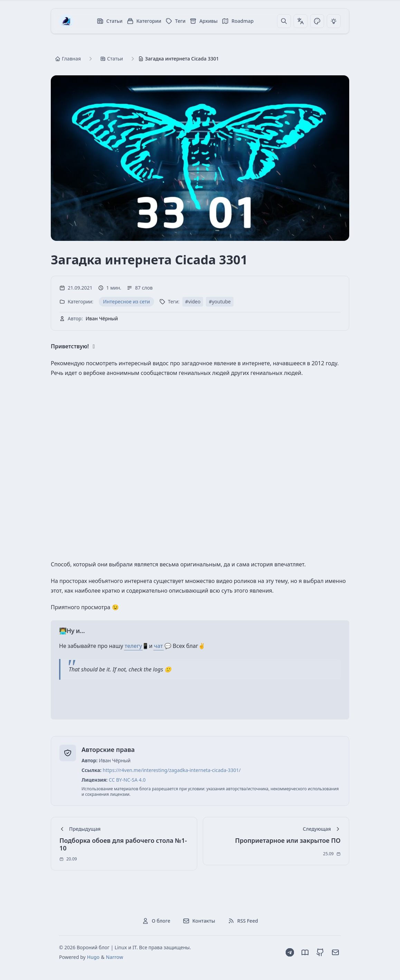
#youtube (220, 301)
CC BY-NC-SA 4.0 (127, 780)
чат (159, 646)
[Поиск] (284, 21)
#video (193, 301)
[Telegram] (290, 952)
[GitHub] (320, 952)
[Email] (335, 952)
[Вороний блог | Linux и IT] (66, 21)
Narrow (114, 957)
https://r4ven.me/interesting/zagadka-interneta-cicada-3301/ (172, 770)
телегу (134, 646)
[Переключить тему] (317, 21)
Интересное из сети (126, 301)
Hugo (93, 957)
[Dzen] (305, 952)
